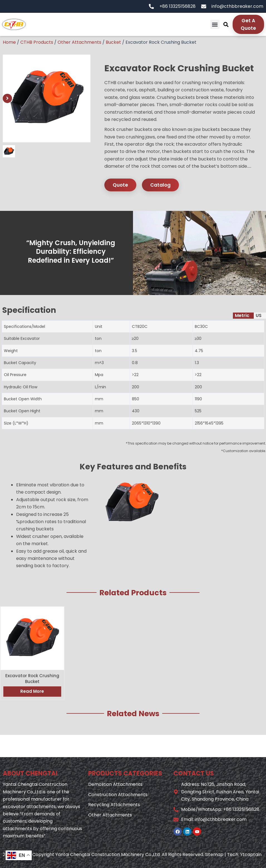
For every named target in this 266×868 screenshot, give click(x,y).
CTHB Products (37, 42)
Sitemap (214, 854)
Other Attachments (79, 42)
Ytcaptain (251, 854)
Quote (120, 185)
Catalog (160, 185)
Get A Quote (248, 24)
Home (9, 42)
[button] (215, 24)
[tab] (243, 316)
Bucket (113, 42)
